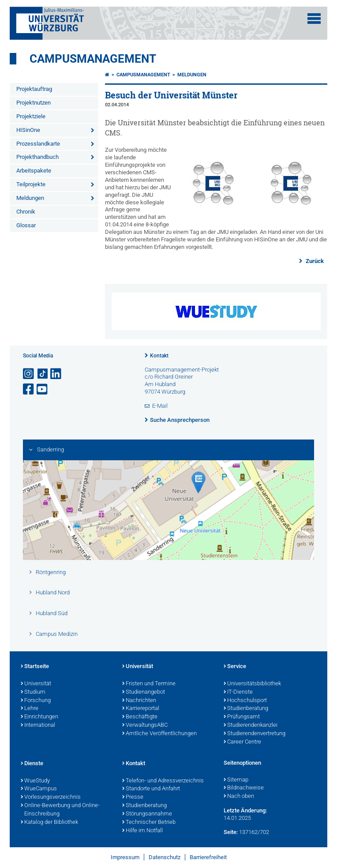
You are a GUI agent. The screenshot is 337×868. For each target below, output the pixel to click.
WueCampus (39, 789)
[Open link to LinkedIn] (56, 374)
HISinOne (28, 130)
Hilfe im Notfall (142, 831)
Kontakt (159, 356)
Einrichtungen (39, 717)
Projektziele (31, 116)
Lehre (30, 709)
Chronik (26, 212)
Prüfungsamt (242, 717)
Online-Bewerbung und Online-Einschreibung (60, 810)
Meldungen (30, 198)
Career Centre (242, 742)
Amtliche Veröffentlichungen (159, 734)
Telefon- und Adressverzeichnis (163, 781)
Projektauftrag (34, 89)
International (38, 725)
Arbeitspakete (34, 171)
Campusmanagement (93, 59)
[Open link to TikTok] (43, 374)
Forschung (36, 701)
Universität (36, 684)
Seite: (231, 832)
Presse (133, 797)
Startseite (35, 667)
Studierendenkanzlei (251, 725)
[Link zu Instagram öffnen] (29, 374)
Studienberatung (246, 709)
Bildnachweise (244, 788)
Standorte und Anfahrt (151, 789)
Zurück (314, 261)
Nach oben (239, 797)
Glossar (26, 225)
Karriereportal (141, 709)
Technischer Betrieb (149, 823)
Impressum (125, 857)
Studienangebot (144, 692)
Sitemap (236, 780)
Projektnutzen (34, 103)
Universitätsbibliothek (252, 684)
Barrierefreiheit (208, 857)
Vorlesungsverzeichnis (51, 797)
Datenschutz (165, 857)
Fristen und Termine (149, 684)
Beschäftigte (140, 717)
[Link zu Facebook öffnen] (29, 389)
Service (235, 667)
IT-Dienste (238, 692)
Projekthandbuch (37, 157)
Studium (33, 692)
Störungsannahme (147, 814)
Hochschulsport (245, 701)
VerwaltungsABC (145, 725)
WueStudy (35, 781)
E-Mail (160, 406)
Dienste (32, 764)
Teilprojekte (31, 184)
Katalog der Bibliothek (49, 823)
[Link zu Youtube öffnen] (43, 389)
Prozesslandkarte (38, 144)
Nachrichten (139, 701)
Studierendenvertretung (255, 734)
